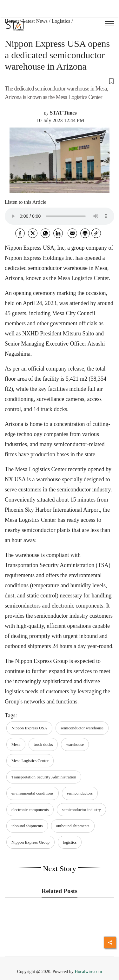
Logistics (61, 21)
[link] (96, 233)
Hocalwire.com (88, 972)
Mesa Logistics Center (30, 761)
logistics (70, 842)
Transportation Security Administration (44, 777)
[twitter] (33, 233)
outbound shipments (73, 826)
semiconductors (80, 793)
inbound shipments (27, 826)
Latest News (35, 21)
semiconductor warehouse (82, 728)
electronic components (30, 810)
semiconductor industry (81, 810)
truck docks (43, 744)
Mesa (16, 744)
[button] (60, 81)
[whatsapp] (45, 233)
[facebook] (20, 233)
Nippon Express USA (29, 728)
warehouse (75, 744)
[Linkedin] (58, 233)
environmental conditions (33, 793)
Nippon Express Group (30, 842)
